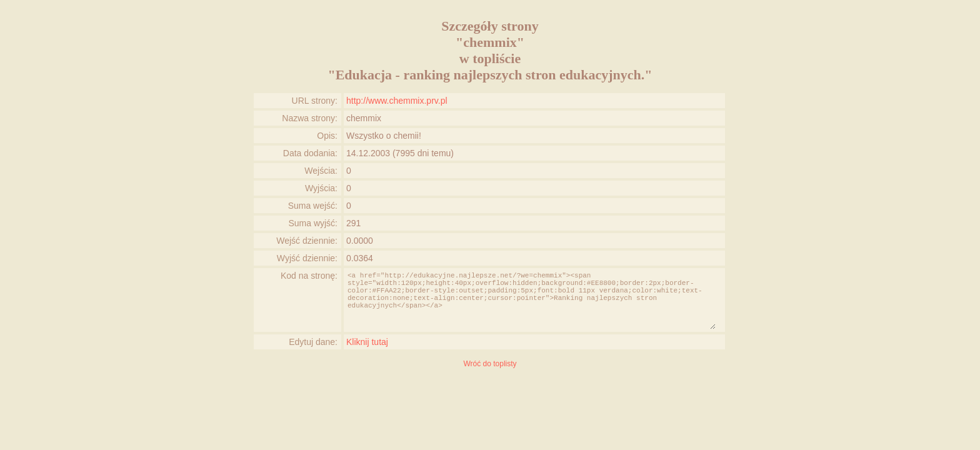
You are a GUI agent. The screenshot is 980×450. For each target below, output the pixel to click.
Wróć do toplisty (490, 364)
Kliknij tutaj (367, 342)
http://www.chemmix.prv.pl (397, 101)
